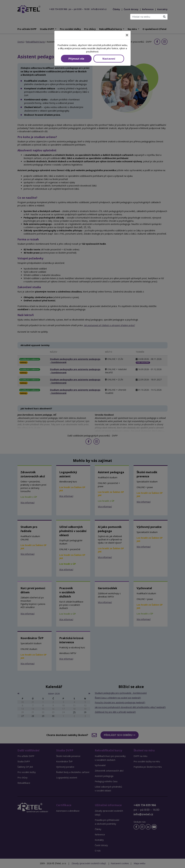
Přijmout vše (76, 59)
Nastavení (109, 59)
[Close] (127, 35)
